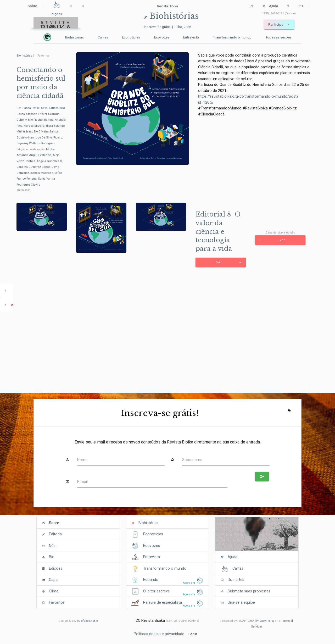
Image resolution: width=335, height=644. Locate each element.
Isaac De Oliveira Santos (42, 131)
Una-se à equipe (241, 602)
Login (193, 634)
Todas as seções (278, 37)
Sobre (36, 6)
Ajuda (270, 6)
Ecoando (151, 580)
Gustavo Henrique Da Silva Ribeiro (39, 137)
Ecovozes (162, 37)
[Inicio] (47, 37)
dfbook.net (88, 621)
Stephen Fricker (37, 114)
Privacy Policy (265, 621)
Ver (229, 262)
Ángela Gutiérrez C (49, 161)
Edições (56, 568)
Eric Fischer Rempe (41, 120)
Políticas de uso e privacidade (159, 634)
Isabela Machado (42, 173)
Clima (54, 591)
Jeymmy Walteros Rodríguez (36, 143)
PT (304, 6)
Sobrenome (192, 460)
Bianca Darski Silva (35, 108)
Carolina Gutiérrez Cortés (33, 167)
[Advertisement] (167, 352)
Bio (52, 557)
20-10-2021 (24, 190)
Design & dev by (78, 621)
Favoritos (57, 602)
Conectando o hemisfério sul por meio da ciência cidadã (41, 83)
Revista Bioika (167, 6)
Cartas (103, 37)
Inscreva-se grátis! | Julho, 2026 (167, 27)
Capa (53, 580)
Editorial (56, 534)
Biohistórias (74, 37)
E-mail (82, 482)
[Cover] (257, 537)
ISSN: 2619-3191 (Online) (279, 13)
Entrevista (191, 37)
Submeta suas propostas (249, 591)
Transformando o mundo (232, 37)
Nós (52, 546)
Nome (82, 460)
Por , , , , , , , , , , (41, 126)
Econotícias (131, 37)
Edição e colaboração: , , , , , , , (40, 167)
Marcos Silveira (34, 126)
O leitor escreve (157, 591)
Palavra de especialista (163, 602)
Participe (279, 25)
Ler (251, 6)
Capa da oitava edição (280, 232)
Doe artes (236, 580)
